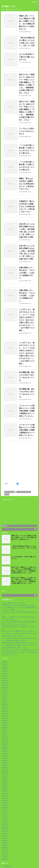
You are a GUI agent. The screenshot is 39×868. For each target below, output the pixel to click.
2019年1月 (5, 765)
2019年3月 (5, 760)
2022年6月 (5, 669)
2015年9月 (5, 859)
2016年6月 (5, 838)
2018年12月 (5, 768)
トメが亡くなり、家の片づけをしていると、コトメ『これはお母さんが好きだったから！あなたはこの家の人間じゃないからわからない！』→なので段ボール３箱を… (27, 320)
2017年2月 (5, 819)
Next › (29, 492)
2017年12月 (5, 796)
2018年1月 (5, 793)
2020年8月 (5, 720)
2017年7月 (5, 808)
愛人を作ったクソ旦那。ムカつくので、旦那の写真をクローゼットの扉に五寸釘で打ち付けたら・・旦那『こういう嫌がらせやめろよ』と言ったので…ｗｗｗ (19, 652)
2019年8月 (5, 749)
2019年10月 (5, 744)
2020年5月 (5, 728)
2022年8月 (5, 664)
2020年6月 (5, 725)
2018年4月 (5, 786)
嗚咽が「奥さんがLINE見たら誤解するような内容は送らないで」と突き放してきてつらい (27, 184)
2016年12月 (5, 824)
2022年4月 (5, 673)
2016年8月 (5, 833)
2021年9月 (5, 690)
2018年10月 (5, 772)
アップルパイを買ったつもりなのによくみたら (27, 131)
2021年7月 (5, 695)
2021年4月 (5, 702)
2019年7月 (5, 751)
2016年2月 (5, 848)
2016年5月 (5, 840)
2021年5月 (5, 699)
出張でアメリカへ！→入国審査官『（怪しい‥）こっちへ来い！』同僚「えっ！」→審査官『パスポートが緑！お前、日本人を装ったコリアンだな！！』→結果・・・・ (19, 633)
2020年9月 (5, 718)
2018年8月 (5, 777)
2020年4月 (5, 730)
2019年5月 (5, 756)
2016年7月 (5, 836)
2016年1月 (5, 850)
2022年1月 (5, 680)
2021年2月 (5, 706)
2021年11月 (5, 685)
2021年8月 (5, 692)
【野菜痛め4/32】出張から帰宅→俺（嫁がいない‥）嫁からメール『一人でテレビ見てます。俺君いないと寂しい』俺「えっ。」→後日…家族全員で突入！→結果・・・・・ (19, 645)
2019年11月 (5, 742)
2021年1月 (5, 709)
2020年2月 (5, 735)
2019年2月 (5, 763)
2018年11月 (5, 770)
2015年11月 (5, 855)
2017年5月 (5, 812)
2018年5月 (5, 784)
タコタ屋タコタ (7, 866)
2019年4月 (5, 758)
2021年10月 (5, 688)
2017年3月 (5, 817)
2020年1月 (5, 737)
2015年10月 (5, 857)
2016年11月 (5, 826)
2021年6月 (5, 697)
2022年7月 (5, 666)
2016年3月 (5, 845)
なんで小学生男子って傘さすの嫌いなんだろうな (27, 57)
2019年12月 (5, 739)
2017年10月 (5, 800)
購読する (6, 526)
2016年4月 (5, 843)
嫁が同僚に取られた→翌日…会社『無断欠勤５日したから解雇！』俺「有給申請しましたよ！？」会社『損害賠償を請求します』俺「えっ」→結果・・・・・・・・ (19, 607)
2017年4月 (5, 815)
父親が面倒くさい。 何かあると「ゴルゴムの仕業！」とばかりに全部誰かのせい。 (27, 273)
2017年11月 (5, 798)
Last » (7, 494)
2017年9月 (5, 803)
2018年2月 (5, 791)
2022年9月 (5, 662)
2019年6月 (5, 753)
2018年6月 (5, 782)
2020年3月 (5, 732)
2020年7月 (5, 723)
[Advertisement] (19, 462)
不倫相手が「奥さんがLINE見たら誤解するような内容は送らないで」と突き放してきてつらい (27, 206)
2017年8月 (5, 805)
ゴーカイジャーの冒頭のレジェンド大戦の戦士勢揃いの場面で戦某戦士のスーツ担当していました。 (27, 411)
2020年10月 (5, 716)
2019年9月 (5, 746)
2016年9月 (5, 831)
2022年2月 (5, 678)
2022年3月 (5, 676)
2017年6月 (5, 810)
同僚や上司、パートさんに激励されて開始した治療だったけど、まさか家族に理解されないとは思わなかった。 (24, 537)
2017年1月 (5, 822)
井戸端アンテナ (9, 6)
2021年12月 (5, 683)
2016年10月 (5, 829)
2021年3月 (5, 704)
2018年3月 (5, 789)
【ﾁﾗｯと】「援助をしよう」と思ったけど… (14, 603)
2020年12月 (5, 711)
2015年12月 (5, 852)
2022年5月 (5, 671)
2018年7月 (5, 779)
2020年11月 (5, 713)
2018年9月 (5, 775)
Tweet (6, 484)
